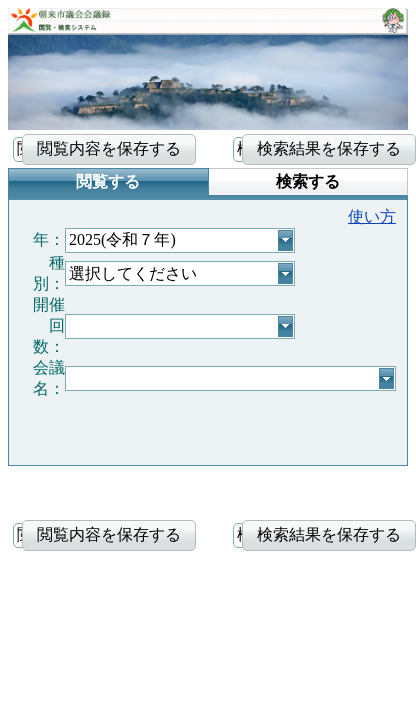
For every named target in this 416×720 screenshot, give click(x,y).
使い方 (372, 216)
